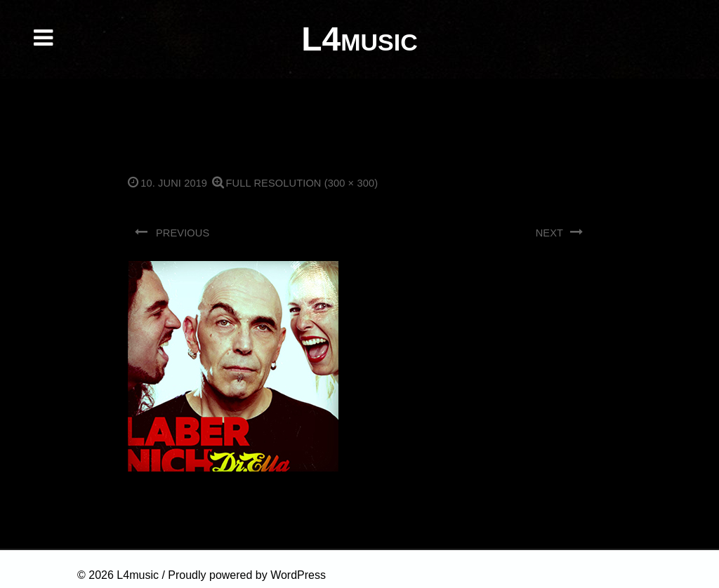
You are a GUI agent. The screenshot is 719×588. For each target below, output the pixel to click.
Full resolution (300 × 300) (295, 183)
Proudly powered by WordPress (247, 575)
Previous (172, 232)
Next (560, 232)
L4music (138, 575)
